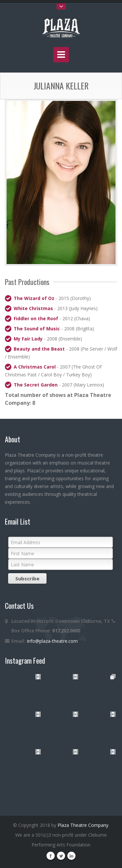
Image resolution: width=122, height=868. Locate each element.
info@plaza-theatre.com (52, 641)
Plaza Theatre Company (83, 825)
